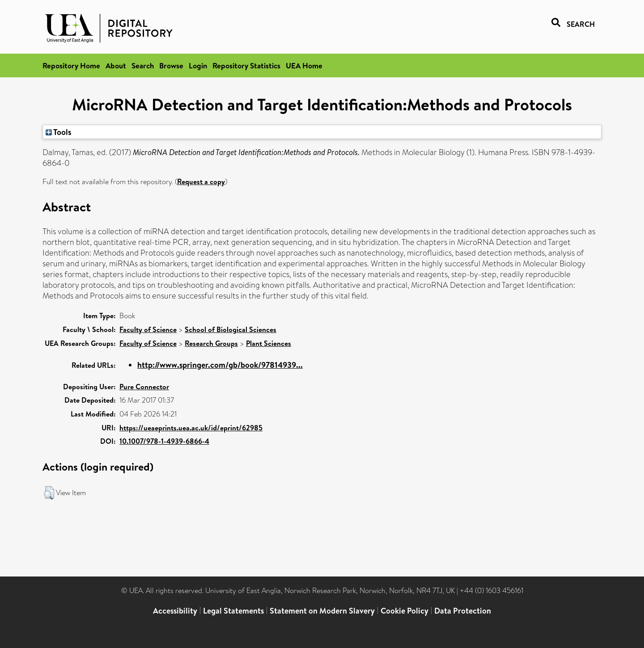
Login (198, 65)
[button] (49, 493)
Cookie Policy (405, 611)
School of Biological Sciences (231, 329)
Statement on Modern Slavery (322, 611)
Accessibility (175, 611)
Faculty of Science (148, 329)
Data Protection (463, 611)
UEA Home (304, 65)
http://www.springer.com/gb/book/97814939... (220, 365)
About (116, 65)
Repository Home (71, 65)
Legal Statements (233, 611)
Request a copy (201, 181)
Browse (171, 65)
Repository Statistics (246, 65)
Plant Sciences (269, 343)
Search (143, 65)
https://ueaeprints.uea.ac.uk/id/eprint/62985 (191, 428)
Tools (59, 132)
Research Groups (211, 343)
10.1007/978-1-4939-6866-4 (164, 441)
